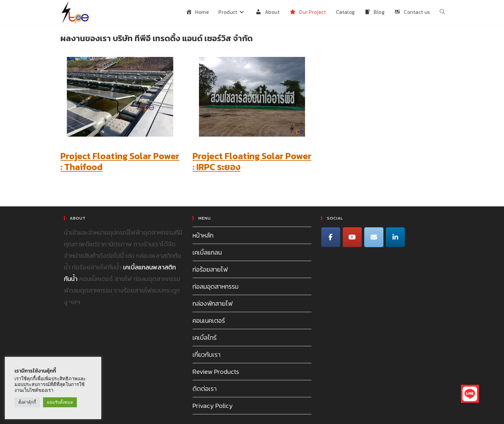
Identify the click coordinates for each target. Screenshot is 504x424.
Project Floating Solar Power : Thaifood (120, 161)
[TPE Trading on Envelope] (374, 237)
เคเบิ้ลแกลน (207, 252)
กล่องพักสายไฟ (212, 303)
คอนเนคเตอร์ (209, 320)
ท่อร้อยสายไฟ (210, 269)
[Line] (395, 237)
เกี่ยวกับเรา (207, 355)
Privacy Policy (213, 406)
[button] (470, 394)
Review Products (216, 372)
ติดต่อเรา (205, 389)
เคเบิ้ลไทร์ (205, 338)
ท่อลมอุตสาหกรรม (216, 286)
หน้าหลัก (203, 235)
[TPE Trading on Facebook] (331, 237)
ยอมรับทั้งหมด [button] (60, 402)
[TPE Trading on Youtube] (352, 237)
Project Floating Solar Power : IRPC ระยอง (252, 161)
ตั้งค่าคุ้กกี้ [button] (27, 402)
